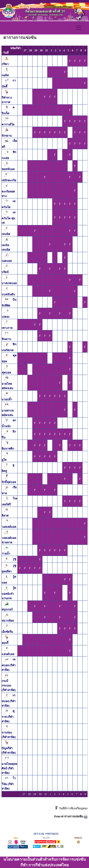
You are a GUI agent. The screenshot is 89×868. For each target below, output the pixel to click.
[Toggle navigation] (79, 28)
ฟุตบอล (6, 373)
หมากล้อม (8, 621)
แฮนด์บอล (8, 654)
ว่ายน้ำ (6, 554)
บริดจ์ (5, 272)
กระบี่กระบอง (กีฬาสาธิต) (9, 686)
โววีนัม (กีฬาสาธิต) (9, 784)
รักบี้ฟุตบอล (9, 482)
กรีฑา (5, 64)
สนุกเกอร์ (7, 609)
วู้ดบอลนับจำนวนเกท (9, 593)
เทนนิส (6, 234)
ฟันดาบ (6, 339)
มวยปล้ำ (7, 399)
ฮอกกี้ (5, 643)
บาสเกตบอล (9, 283)
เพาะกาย (7, 328)
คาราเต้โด (8, 125)
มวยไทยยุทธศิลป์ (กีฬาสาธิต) (9, 768)
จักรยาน (7, 136)
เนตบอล (7, 261)
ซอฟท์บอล (8, 169)
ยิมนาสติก (8, 449)
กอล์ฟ (5, 75)
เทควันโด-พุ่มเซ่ (9, 218)
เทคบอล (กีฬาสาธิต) (9, 665)
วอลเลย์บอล (9, 527)
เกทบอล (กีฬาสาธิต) (9, 701)
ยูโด (4, 460)
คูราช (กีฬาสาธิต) (8, 716)
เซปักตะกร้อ (9, 180)
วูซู (14, 559)
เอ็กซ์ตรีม (7, 632)
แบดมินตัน (8, 294)
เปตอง (6, 317)
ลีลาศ (5, 516)
